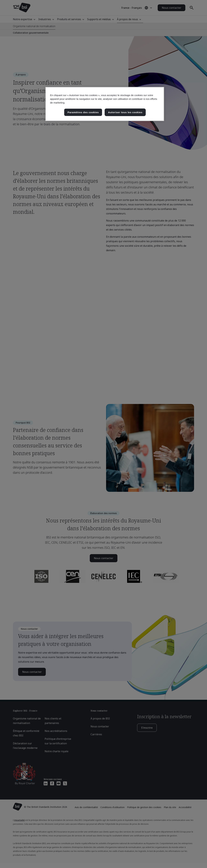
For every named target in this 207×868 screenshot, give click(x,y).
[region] (105, 104)
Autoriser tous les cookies (125, 112)
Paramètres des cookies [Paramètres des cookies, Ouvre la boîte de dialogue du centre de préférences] (83, 112)
